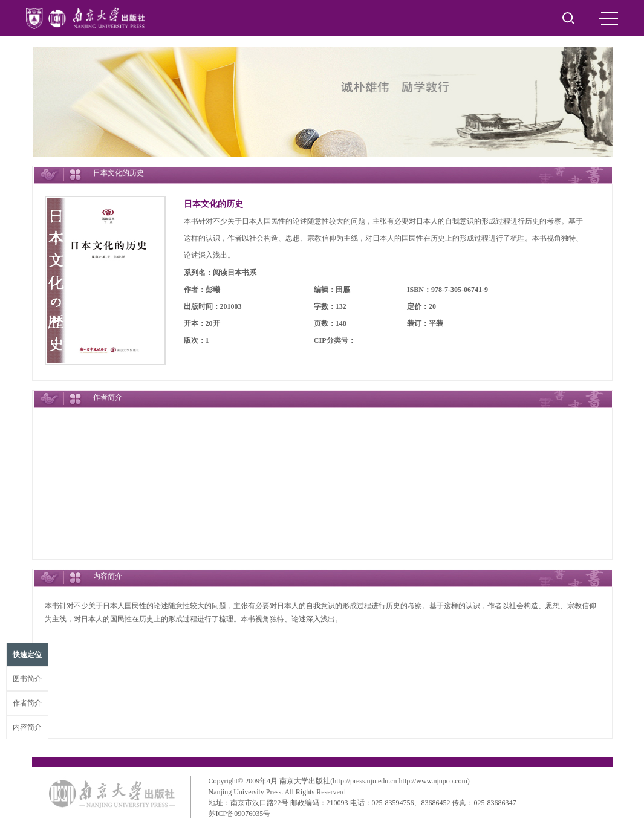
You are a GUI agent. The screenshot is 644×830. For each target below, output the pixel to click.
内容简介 (27, 727)
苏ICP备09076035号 (240, 814)
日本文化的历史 (213, 204)
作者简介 (27, 703)
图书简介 (27, 679)
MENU (608, 19)
